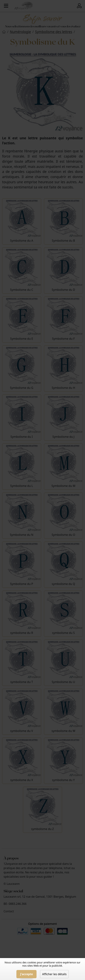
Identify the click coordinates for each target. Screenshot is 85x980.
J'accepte (26, 974)
